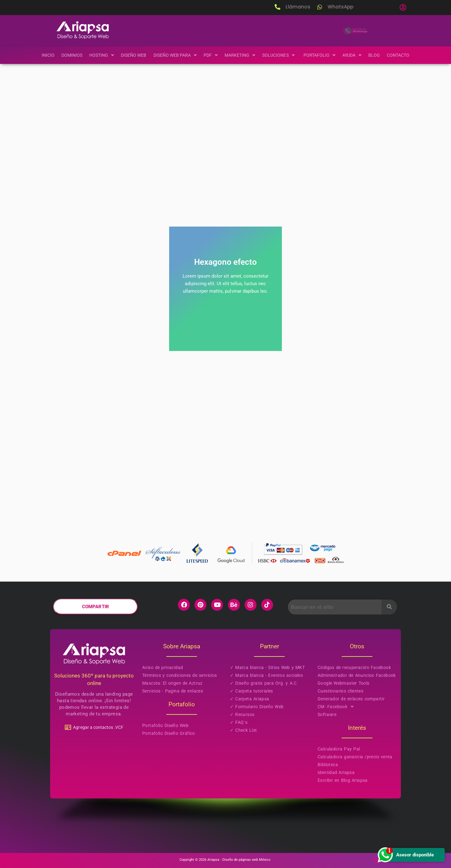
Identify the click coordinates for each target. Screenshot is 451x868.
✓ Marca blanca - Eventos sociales (266, 675)
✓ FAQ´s (239, 722)
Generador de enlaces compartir (351, 699)
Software (327, 714)
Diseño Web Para (174, 55)
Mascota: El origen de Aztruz (172, 683)
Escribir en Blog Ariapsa (343, 780)
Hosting (98, 55)
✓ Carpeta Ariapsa (250, 699)
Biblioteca (328, 765)
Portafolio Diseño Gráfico (169, 733)
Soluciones (281, 55)
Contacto (404, 55)
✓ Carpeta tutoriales (251, 691)
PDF (211, 55)
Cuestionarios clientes (340, 691)
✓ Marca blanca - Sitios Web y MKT (267, 667)
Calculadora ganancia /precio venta (355, 757)
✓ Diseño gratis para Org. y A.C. (264, 683)
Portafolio (323, 55)
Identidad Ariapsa (336, 772)
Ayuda (356, 55)
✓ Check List (244, 730)
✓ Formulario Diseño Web (257, 707)
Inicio (42, 55)
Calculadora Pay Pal (339, 749)
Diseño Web (131, 55)
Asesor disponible (405, 855)
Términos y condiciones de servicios (180, 675)
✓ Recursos (242, 714)
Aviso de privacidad (163, 667)
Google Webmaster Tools (344, 683)
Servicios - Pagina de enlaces (173, 691)
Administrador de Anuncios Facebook (357, 675)
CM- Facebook (337, 707)
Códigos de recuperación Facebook (354, 667)
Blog (379, 55)
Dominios (67, 55)
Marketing (241, 55)
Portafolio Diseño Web (165, 725)
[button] (403, 8)
